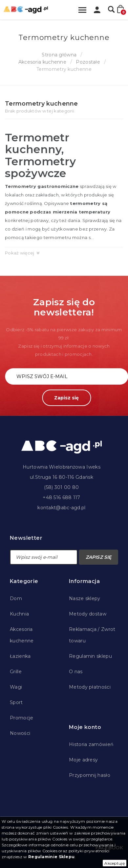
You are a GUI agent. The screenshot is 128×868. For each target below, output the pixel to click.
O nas (76, 672)
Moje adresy (83, 760)
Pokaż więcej (20, 253)
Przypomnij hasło (90, 775)
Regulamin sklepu (90, 656)
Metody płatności (90, 687)
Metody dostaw (88, 614)
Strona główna (59, 55)
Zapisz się (66, 398)
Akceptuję (115, 863)
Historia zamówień (91, 744)
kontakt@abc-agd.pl (61, 508)
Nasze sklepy (85, 598)
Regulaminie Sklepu (51, 857)
